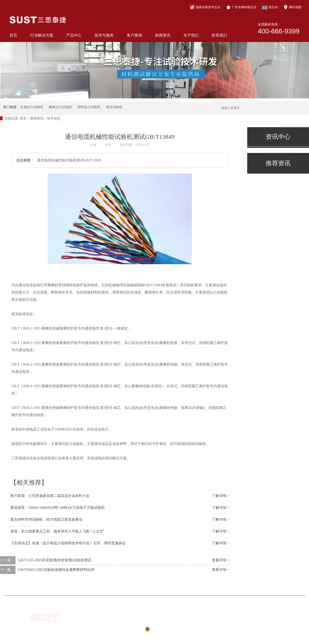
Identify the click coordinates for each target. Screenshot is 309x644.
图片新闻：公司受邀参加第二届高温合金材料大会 (50, 496)
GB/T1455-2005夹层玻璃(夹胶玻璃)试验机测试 (55, 560)
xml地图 (145, 637)
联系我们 (219, 35)
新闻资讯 (163, 35)
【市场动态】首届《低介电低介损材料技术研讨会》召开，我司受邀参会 (68, 543)
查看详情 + (221, 560)
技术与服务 (104, 35)
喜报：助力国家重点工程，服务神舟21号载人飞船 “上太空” (57, 531)
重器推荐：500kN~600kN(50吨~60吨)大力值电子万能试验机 (58, 508)
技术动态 (54, 118)
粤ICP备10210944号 (152, 624)
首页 (13, 35)
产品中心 (74, 35)
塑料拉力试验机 (89, 107)
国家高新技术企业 (205, 7)
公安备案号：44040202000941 (149, 631)
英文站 (270, 7)
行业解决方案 (42, 35)
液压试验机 (114, 107)
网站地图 (292, 7)
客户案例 (134, 35)
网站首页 (42, 588)
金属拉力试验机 (32, 107)
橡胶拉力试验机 (60, 107)
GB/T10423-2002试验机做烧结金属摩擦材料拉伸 (56, 570)
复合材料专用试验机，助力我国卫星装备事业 (46, 520)
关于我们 (191, 35)
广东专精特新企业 (241, 7)
